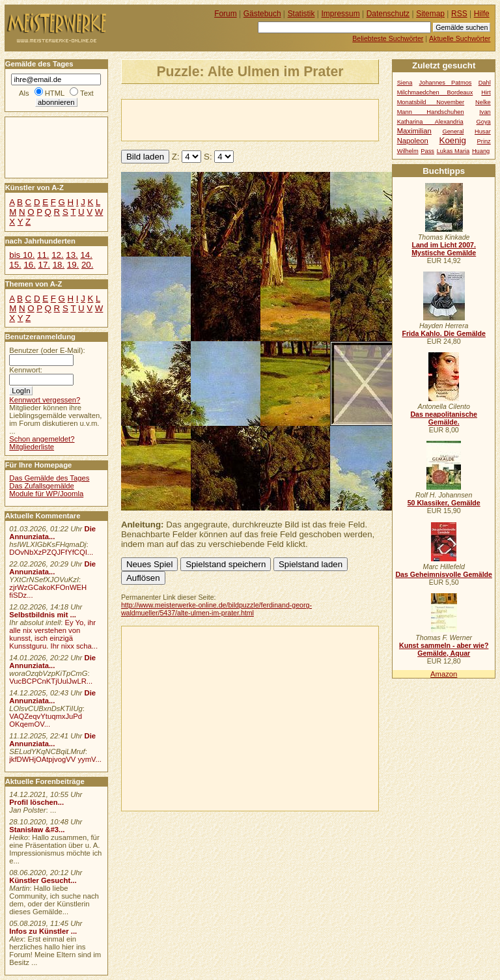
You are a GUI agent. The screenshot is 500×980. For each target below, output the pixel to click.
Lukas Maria (453, 151)
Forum (226, 14)
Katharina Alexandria (430, 122)
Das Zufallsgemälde (42, 486)
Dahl (485, 83)
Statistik (301, 14)
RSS (459, 14)
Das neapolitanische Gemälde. (444, 418)
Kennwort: (26, 370)
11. (43, 255)
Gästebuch (262, 14)
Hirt (486, 92)
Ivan (485, 112)
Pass (427, 151)
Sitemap (430, 14)
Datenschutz (388, 14)
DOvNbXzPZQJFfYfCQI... (51, 552)
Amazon (444, 674)
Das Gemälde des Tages (49, 478)
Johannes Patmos (446, 83)
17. (44, 265)
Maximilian (414, 131)
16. (29, 265)
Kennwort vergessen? (45, 400)
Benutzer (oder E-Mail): (47, 350)
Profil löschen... (36, 802)
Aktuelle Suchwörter (460, 38)
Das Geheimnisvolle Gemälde (444, 574)
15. (15, 265)
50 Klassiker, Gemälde (444, 503)
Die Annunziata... (52, 533)
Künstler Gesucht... (43, 880)
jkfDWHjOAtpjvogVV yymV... (55, 759)
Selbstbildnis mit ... (43, 615)
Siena (405, 83)
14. (86, 255)
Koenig (453, 140)
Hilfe (482, 14)
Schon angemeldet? (42, 439)
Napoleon (413, 141)
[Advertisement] (274, 119)
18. (59, 265)
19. (73, 265)
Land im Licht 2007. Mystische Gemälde (444, 249)
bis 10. (22, 255)
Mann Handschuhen (431, 112)
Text (87, 93)
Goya (484, 122)
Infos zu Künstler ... (43, 931)
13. (72, 255)
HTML (55, 93)
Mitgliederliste (32, 447)
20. (87, 265)
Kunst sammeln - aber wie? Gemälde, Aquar (444, 649)
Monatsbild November (431, 102)
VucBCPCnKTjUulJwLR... (51, 681)
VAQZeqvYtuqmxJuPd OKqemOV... (46, 720)
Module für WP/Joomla (46, 494)
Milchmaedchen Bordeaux (435, 92)
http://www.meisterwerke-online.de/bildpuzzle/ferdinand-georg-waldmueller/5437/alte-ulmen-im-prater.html (216, 609)
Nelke (483, 102)
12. (57, 255)
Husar (483, 132)
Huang (481, 151)
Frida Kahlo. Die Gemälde (444, 333)
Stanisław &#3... (37, 830)
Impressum (341, 14)
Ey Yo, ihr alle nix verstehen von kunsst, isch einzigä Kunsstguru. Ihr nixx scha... (53, 634)
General (453, 132)
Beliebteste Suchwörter (388, 38)
